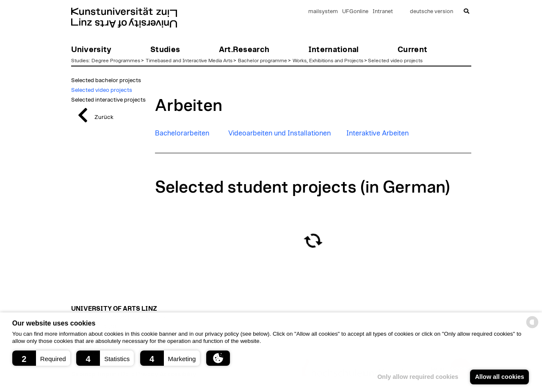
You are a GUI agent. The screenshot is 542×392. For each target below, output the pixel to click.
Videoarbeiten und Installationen (279, 133)
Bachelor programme (263, 61)
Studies (80, 61)
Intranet (383, 12)
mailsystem (323, 12)
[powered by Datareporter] (532, 327)
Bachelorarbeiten (182, 133)
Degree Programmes (116, 61)
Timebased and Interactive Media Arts (189, 61)
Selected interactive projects (108, 100)
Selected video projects (395, 61)
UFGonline (355, 12)
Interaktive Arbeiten (377, 133)
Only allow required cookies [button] (418, 377)
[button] (41, 358)
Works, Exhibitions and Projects (328, 61)
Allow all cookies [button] (500, 377)
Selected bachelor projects (106, 80)
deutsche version (431, 12)
